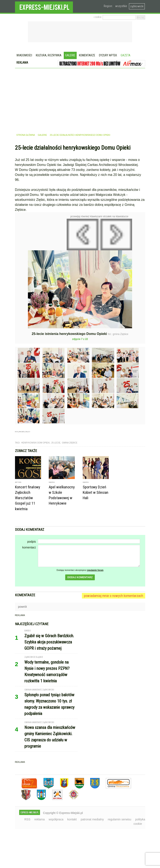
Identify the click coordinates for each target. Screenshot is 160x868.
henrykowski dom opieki (36, 443)
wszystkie (121, 6)
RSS (27, 819)
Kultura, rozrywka (49, 55)
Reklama (22, 63)
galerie (42, 135)
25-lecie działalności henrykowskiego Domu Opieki (80, 135)
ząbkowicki (137, 6)
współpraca (56, 819)
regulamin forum (95, 570)
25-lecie (56, 443)
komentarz (29, 547)
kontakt (72, 819)
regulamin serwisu (119, 819)
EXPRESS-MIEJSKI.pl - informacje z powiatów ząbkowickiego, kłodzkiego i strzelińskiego (44, 6)
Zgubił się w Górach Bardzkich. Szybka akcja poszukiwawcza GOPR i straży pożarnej (49, 642)
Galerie (70, 55)
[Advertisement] (80, 99)
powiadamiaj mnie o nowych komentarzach (114, 596)
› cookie (97, 17)
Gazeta (126, 55)
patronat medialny (92, 819)
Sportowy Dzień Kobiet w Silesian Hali (96, 492)
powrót (22, 607)
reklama (40, 819)
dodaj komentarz (80, 577)
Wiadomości (24, 55)
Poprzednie (24, 259)
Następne (141, 249)
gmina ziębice (70, 443)
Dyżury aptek (108, 55)
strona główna (26, 135)
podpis (32, 542)
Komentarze (87, 55)
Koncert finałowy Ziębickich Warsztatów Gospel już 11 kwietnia (28, 498)
